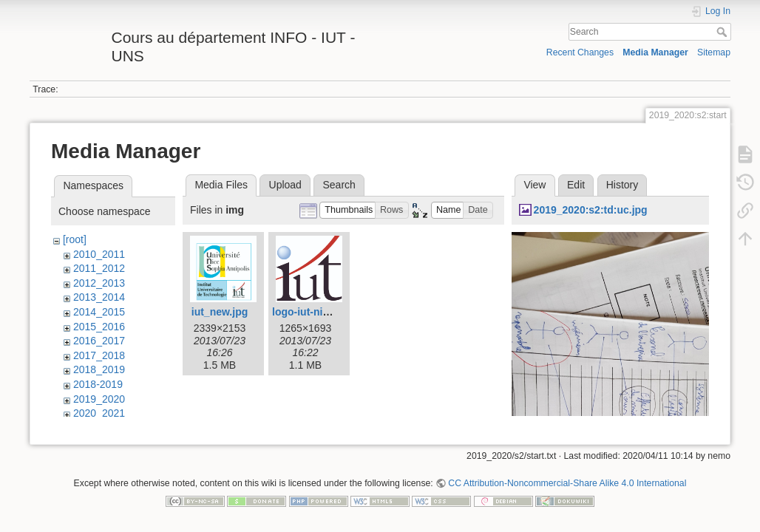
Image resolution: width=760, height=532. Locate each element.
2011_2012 (99, 268)
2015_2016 (99, 327)
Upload (285, 185)
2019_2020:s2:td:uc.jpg (591, 210)
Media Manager (655, 52)
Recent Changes (580, 52)
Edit (576, 185)
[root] (75, 239)
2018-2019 (98, 384)
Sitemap (714, 52)
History (622, 185)
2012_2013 (99, 283)
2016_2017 (99, 341)
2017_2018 (99, 355)
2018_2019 (99, 369)
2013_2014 (99, 297)
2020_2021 (99, 413)
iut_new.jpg (220, 312)
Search (723, 32)
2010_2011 (99, 254)
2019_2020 (99, 399)
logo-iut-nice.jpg (312, 312)
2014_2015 (99, 312)
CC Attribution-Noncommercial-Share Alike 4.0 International (567, 483)
